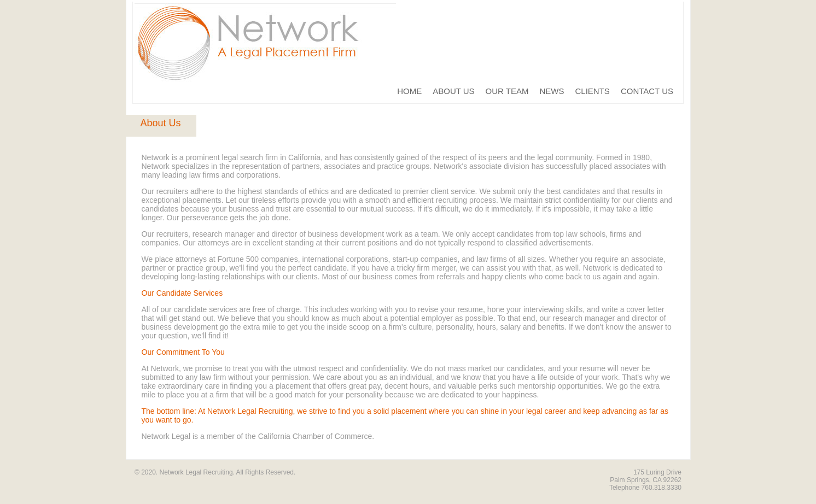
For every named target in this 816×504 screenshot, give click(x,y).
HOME (409, 91)
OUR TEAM (507, 91)
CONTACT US (647, 91)
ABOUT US (453, 91)
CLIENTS (593, 91)
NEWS (552, 91)
